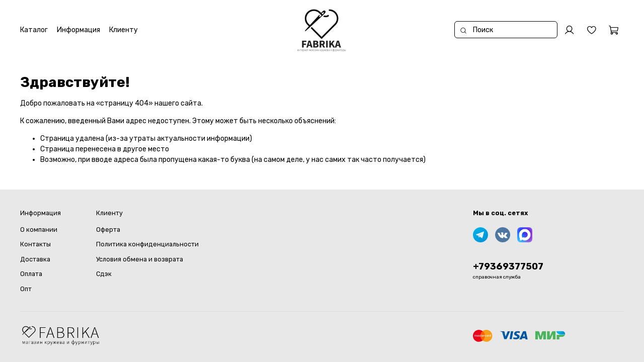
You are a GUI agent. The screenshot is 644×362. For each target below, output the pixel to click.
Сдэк (104, 274)
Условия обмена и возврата (140, 259)
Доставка (35, 259)
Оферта (108, 230)
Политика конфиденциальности (147, 244)
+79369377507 (508, 266)
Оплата (31, 274)
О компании (39, 230)
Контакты (35, 244)
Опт (26, 289)
